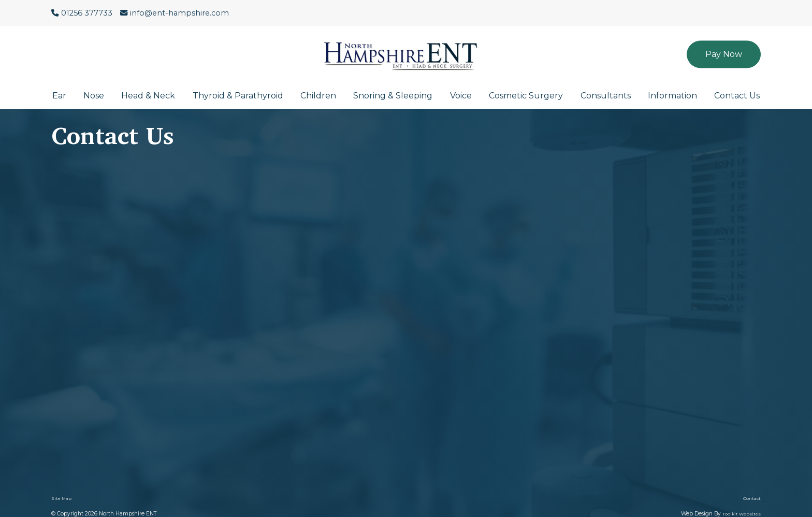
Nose (94, 96)
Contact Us (737, 96)
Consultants (606, 96)
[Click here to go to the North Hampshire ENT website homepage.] (406, 49)
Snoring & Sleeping (393, 96)
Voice (461, 96)
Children (318, 96)
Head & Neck (148, 96)
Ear (59, 96)
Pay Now (724, 54)
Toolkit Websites (742, 514)
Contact (752, 498)
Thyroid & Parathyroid (238, 96)
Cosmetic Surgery (526, 96)
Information (672, 96)
